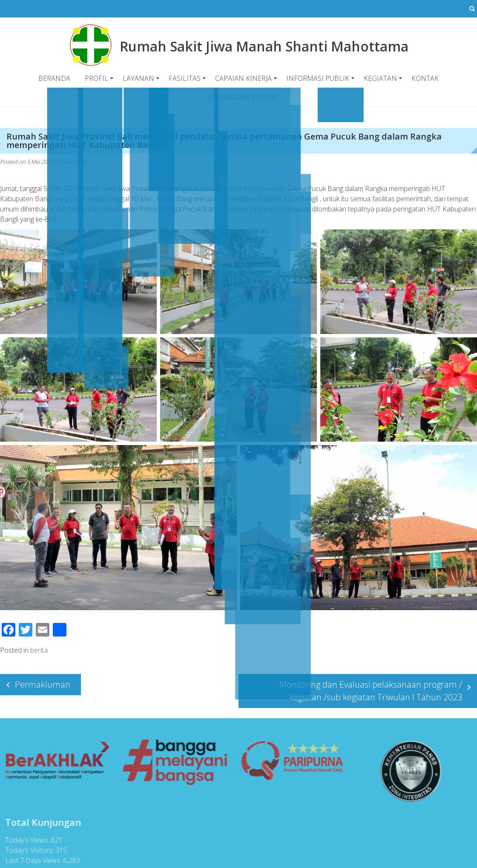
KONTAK (425, 78)
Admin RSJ (74, 162)
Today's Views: (25, 840)
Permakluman (43, 684)
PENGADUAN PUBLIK (242, 97)
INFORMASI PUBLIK (318, 78)
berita (39, 650)
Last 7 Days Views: (31, 860)
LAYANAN (138, 78)
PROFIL (96, 78)
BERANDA (54, 78)
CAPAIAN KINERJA (243, 78)
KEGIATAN (380, 78)
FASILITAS (185, 78)
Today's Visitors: (27, 850)
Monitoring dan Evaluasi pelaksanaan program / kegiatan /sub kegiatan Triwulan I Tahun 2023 (371, 691)
